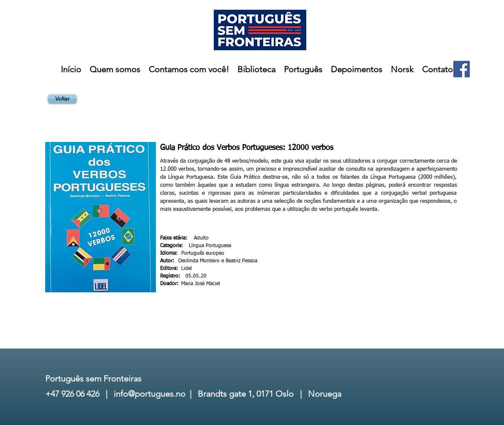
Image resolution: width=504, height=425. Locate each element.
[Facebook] (462, 69)
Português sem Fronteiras (93, 379)
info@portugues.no (150, 394)
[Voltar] (62, 99)
